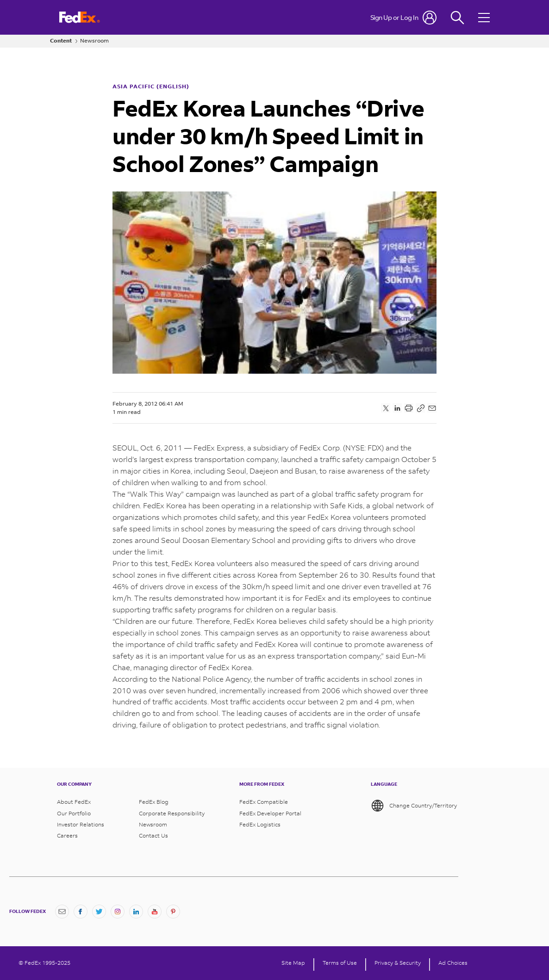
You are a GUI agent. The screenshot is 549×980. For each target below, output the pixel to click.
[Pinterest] (173, 912)
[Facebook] (81, 912)
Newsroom (94, 41)
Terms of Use (340, 963)
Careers (67, 836)
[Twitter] (99, 912)
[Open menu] (485, 17)
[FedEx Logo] (80, 17)
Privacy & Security (398, 963)
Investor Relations (81, 825)
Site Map (293, 963)
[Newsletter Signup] (62, 912)
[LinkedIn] (136, 912)
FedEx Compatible (264, 802)
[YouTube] (155, 912)
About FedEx (74, 802)
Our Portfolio (74, 814)
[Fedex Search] (457, 17)
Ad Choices (453, 963)
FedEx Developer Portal (270, 814)
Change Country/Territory (414, 806)
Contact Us (153, 836)
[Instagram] (118, 912)
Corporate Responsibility (172, 814)
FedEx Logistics (260, 825)
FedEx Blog (154, 802)
